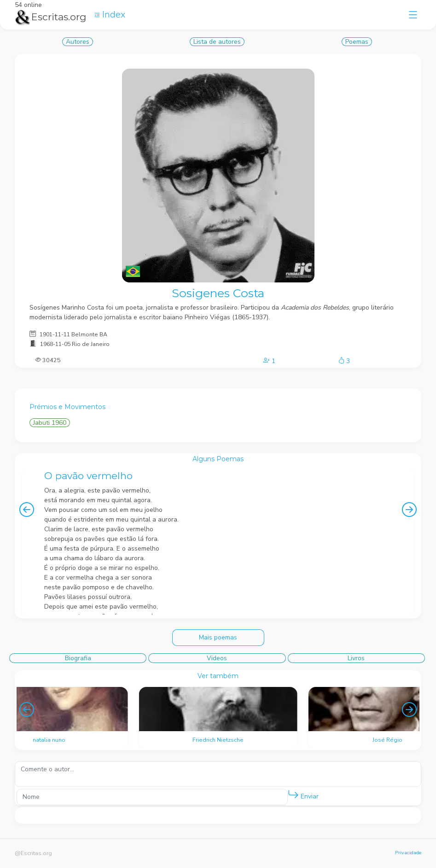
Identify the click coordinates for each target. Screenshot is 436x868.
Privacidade (408, 853)
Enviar (303, 795)
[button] (293, 795)
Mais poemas (218, 637)
